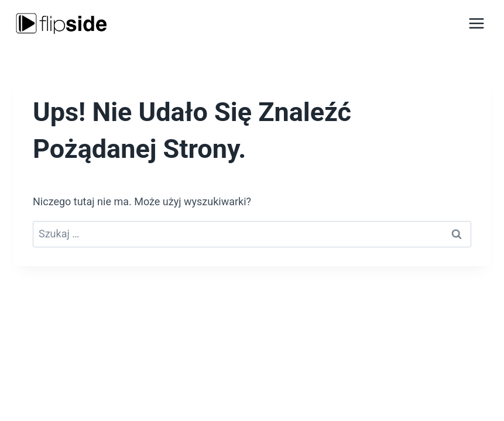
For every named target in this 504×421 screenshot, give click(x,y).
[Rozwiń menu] (476, 23)
